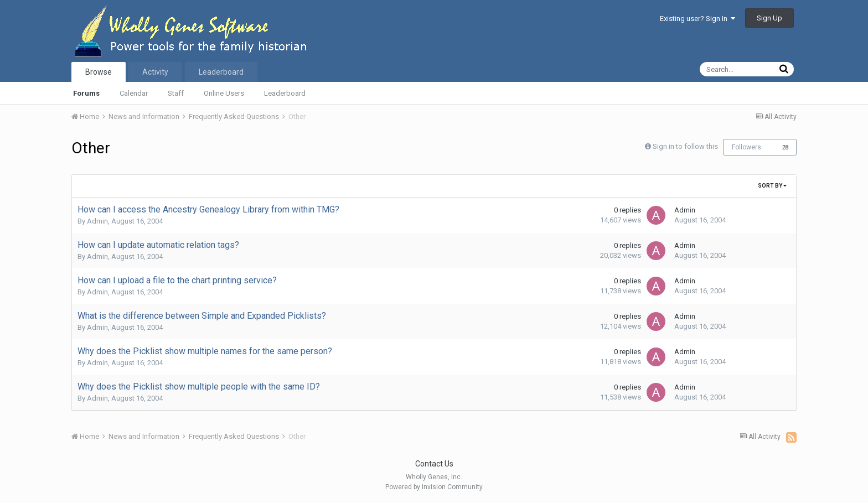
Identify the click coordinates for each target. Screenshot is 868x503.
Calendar (134, 93)
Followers (746, 147)
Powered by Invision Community (434, 487)
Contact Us (434, 464)
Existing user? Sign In (697, 19)
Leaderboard (285, 93)
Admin (97, 221)
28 (786, 147)
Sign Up (769, 18)
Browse (99, 72)
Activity (155, 72)
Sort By (772, 186)
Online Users (224, 93)
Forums (86, 93)
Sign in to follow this (685, 146)
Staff (176, 93)
